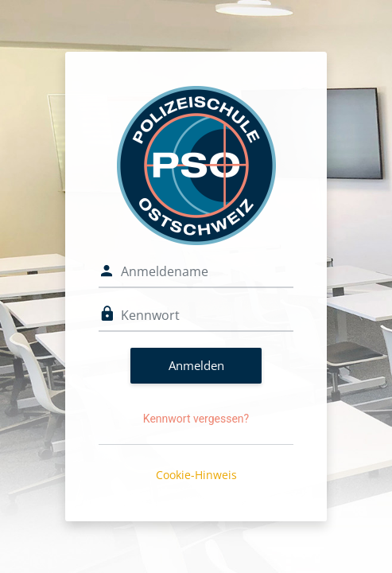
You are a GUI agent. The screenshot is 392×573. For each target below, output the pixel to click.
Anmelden (196, 365)
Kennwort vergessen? (196, 419)
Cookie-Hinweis (196, 475)
